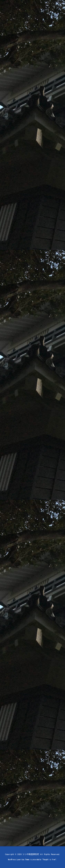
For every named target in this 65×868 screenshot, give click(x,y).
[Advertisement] (31, 76)
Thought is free (49, 859)
